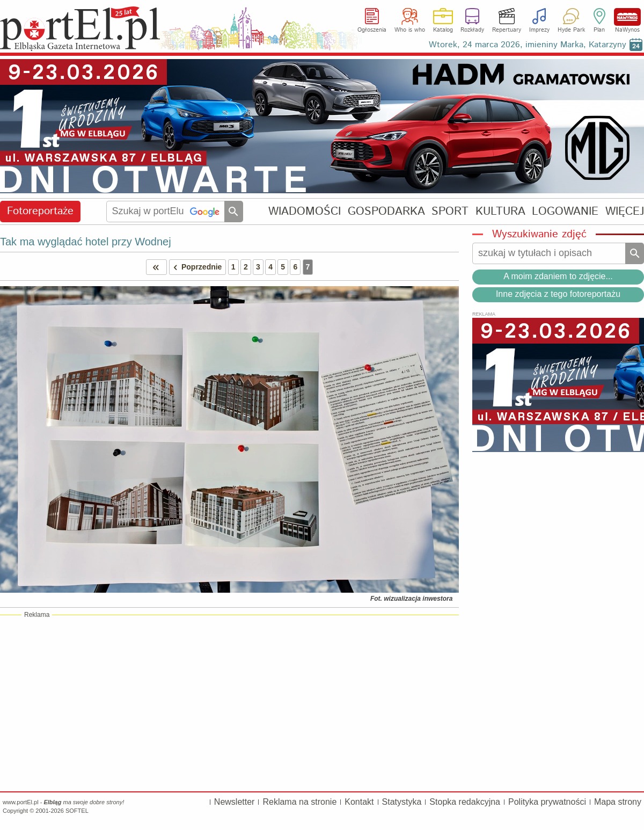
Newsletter (235, 802)
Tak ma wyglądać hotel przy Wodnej (86, 242)
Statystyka (402, 802)
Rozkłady (472, 30)
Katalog (443, 30)
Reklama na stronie (299, 802)
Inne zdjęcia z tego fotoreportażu (558, 294)
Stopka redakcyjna (465, 802)
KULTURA (500, 211)
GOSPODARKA (386, 211)
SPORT (450, 211)
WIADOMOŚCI (305, 211)
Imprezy (539, 30)
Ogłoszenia (372, 30)
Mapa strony (618, 802)
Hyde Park (571, 30)
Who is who (410, 30)
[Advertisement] (229, 703)
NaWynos (627, 17)
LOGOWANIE (565, 211)
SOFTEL (77, 811)
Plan (599, 30)
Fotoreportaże (40, 211)
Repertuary (507, 30)
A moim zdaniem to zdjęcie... (558, 276)
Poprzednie (196, 267)
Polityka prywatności (547, 802)
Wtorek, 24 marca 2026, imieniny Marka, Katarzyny (528, 45)
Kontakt (359, 802)
